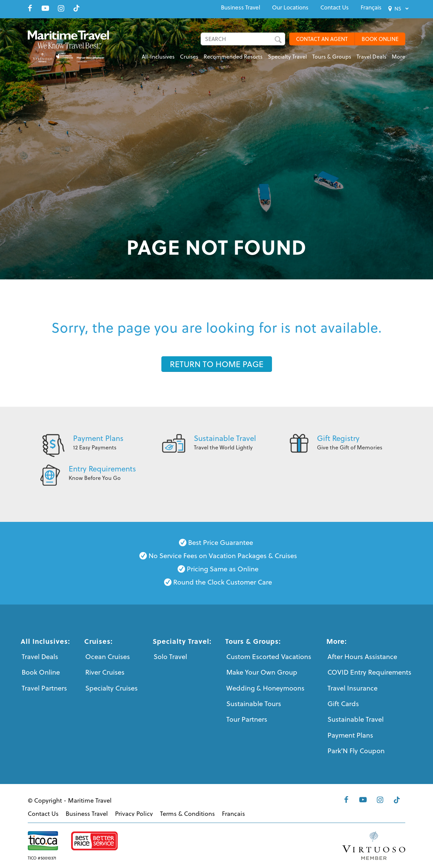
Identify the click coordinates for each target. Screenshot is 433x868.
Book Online (41, 672)
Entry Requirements (102, 469)
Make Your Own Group (262, 672)
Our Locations (290, 7)
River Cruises (105, 672)
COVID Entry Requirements (369, 672)
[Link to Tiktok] (76, 8)
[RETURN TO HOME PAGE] (217, 364)
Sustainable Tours (254, 704)
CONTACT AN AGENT (322, 39)
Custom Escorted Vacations (269, 657)
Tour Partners (247, 719)
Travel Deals (40, 657)
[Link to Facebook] (30, 8)
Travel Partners (44, 688)
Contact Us (335, 7)
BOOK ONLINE (380, 39)
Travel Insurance (352, 688)
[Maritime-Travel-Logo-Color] (73, 46)
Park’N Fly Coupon (356, 751)
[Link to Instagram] (61, 8)
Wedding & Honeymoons (265, 688)
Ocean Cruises (108, 657)
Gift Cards (343, 704)
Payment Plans (98, 438)
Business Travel (241, 7)
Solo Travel (170, 657)
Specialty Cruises (111, 688)
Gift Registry (338, 438)
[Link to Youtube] (45, 8)
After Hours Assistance (362, 657)
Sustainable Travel (225, 438)
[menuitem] (241, 7)
